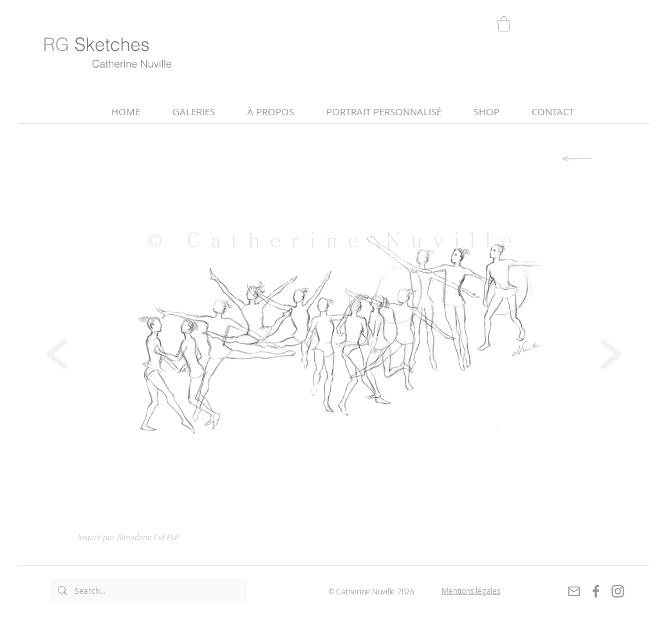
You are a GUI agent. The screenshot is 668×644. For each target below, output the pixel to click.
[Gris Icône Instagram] (618, 591)
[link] (504, 24)
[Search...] (147, 591)
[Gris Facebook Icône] (596, 591)
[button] (271, 112)
